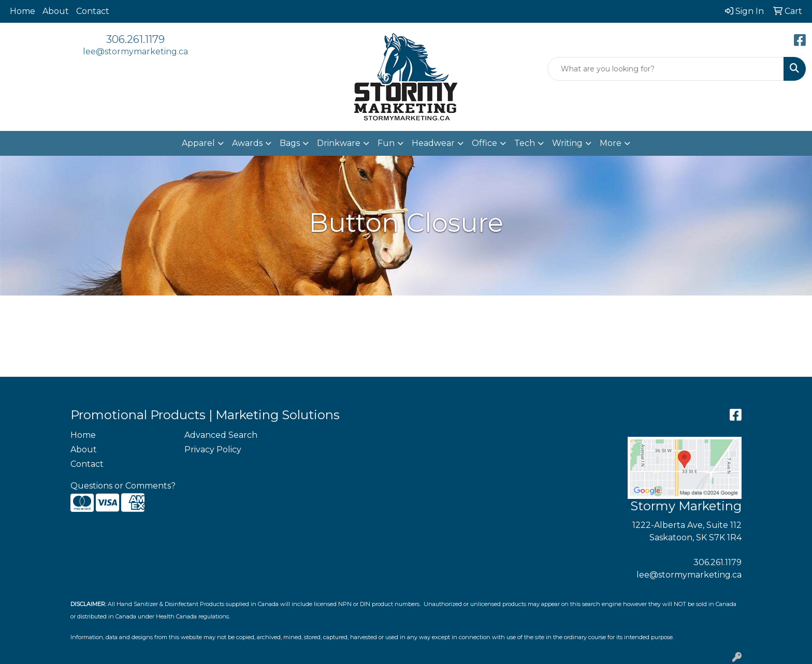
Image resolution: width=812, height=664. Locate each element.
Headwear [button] (433, 143)
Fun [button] (386, 143)
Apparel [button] (198, 143)
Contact (93, 11)
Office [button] (484, 143)
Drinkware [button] (339, 143)
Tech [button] (525, 143)
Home (23, 11)
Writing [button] (567, 143)
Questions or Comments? (123, 486)
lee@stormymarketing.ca (135, 51)
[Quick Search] (666, 69)
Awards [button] (247, 143)
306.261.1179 (135, 39)
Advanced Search (221, 435)
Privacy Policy (213, 449)
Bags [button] (290, 143)
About (56, 11)
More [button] (611, 143)
